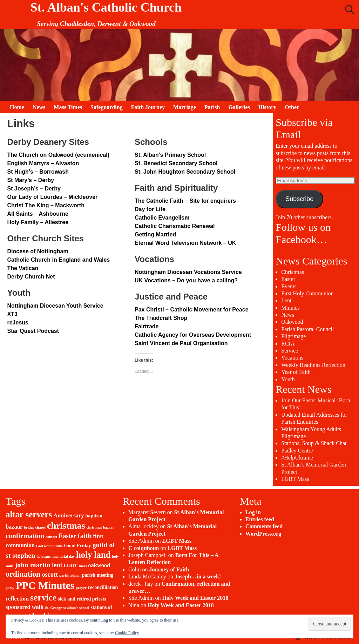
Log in (253, 512)
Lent (286, 300)
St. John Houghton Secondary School (185, 172)
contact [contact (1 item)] (51, 537)
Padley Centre (297, 451)
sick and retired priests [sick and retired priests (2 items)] (82, 599)
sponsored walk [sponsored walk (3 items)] (25, 607)
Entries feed (260, 519)
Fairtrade (147, 326)
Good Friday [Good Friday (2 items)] (78, 545)
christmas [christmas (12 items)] (66, 526)
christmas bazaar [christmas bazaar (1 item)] (100, 527)
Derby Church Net (31, 277)
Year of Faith (296, 372)
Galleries (239, 107)
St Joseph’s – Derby (34, 189)
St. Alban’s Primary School (170, 155)
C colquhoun (144, 548)
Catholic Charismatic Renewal (175, 226)
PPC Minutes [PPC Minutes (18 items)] (45, 585)
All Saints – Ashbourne (38, 214)
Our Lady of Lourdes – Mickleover (52, 197)
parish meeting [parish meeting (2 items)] (98, 575)
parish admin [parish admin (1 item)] (70, 575)
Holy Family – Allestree (38, 222)
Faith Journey (148, 107)
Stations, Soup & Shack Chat (314, 443)
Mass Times (68, 107)
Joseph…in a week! (198, 576)
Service (290, 351)
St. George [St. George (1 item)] (53, 608)
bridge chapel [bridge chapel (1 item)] (35, 527)
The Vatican (23, 268)
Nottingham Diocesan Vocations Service (188, 272)
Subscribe (299, 199)
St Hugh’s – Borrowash (38, 172)
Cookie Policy (127, 633)
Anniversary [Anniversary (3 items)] (69, 515)
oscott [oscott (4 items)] (50, 575)
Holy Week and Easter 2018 (195, 598)
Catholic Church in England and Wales (58, 260)
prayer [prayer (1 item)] (81, 588)
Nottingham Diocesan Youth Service (55, 306)
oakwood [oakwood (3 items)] (99, 565)
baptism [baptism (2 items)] (94, 516)
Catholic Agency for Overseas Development (193, 335)
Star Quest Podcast (33, 331)
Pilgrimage (293, 336)
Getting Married (155, 234)
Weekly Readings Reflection (313, 365)
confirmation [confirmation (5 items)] (25, 536)
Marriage (185, 107)
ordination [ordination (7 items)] (23, 574)
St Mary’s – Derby (31, 180)
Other (292, 107)
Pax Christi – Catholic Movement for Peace (192, 310)
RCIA (288, 344)
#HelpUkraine (297, 458)
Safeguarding (107, 107)
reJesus (18, 323)
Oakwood (292, 322)
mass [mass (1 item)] (83, 566)
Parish (212, 107)
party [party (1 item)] (10, 588)
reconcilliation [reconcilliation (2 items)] (103, 587)
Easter (288, 279)
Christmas (293, 272)
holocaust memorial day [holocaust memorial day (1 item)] (56, 556)
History (267, 107)
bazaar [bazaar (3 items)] (14, 527)
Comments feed (264, 526)
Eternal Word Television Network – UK (185, 243)
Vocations (292, 358)
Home (17, 107)
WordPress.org (263, 534)
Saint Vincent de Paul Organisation (181, 343)
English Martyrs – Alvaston (43, 163)
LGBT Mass (295, 479)
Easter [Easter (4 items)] (67, 536)
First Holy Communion (307, 293)
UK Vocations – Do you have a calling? (186, 280)
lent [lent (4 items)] (57, 565)
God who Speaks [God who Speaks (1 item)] (49, 546)
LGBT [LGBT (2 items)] (71, 565)
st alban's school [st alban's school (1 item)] (76, 608)
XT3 (12, 314)
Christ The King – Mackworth (46, 205)
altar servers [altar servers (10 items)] (29, 514)
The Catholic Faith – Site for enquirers (185, 201)
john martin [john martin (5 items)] (33, 565)
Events (289, 286)
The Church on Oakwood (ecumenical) (58, 155)
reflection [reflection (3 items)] (17, 599)
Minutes (290, 308)
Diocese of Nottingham (38, 251)
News (39, 107)
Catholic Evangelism (162, 218)
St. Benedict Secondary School (176, 163)
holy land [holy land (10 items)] (93, 555)
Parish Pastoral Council (307, 329)
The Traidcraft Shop (161, 318)
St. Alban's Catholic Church (106, 7)
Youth (288, 379)
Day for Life (150, 209)
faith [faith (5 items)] (85, 536)
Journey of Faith (169, 569)
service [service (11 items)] (43, 598)
